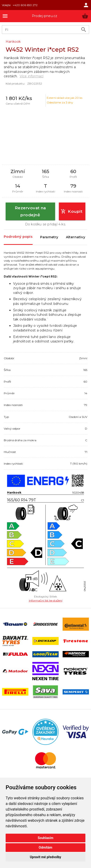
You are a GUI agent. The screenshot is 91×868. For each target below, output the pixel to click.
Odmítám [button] (45, 847)
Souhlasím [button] (46, 838)
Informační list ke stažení (46, 600)
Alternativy (76, 237)
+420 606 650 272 (25, 5)
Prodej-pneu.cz (45, 16)
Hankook (13, 42)
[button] (85, 16)
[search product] (84, 30)
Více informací (32, 76)
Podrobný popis (18, 237)
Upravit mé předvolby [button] (45, 857)
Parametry (49, 237)
